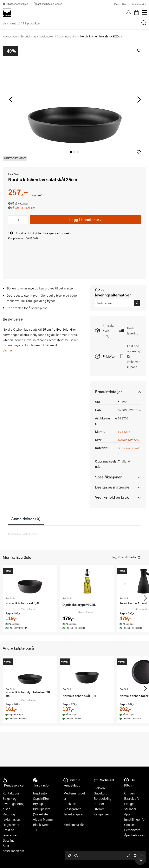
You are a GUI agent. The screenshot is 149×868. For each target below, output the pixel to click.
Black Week (41, 825)
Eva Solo (14, 174)
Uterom (99, 809)
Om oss (130, 793)
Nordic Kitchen (128, 440)
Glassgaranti (72, 809)
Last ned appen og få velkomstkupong (134, 356)
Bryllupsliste (42, 809)
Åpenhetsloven (135, 835)
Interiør (99, 804)
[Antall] (18, 220)
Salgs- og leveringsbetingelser (14, 804)
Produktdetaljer (108, 392)
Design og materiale (112, 487)
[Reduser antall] (12, 220)
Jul (35, 830)
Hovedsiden (10, 36)
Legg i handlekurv (85, 220)
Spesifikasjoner (108, 477)
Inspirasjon (41, 793)
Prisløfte (109, 356)
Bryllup (38, 804)
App (127, 814)
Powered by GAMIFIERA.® (23, 534)
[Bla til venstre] (11, 100)
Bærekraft (132, 798)
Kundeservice (139, 4)
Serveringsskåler (67, 36)
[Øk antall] (25, 220)
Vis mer (8, 350)
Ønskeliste (40, 814)
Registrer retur (13, 825)
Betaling (9, 840)
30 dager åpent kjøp (15, 4)
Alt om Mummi (43, 819)
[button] (139, 152)
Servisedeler (46, 36)
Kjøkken (99, 788)
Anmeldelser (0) (26, 519)
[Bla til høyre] (138, 100)
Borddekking (28, 36)
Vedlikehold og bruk (112, 497)
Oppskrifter (41, 798)
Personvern (132, 830)
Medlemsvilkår (74, 825)
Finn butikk (120, 4)
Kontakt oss (11, 793)
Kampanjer (101, 814)
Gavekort (100, 793)
